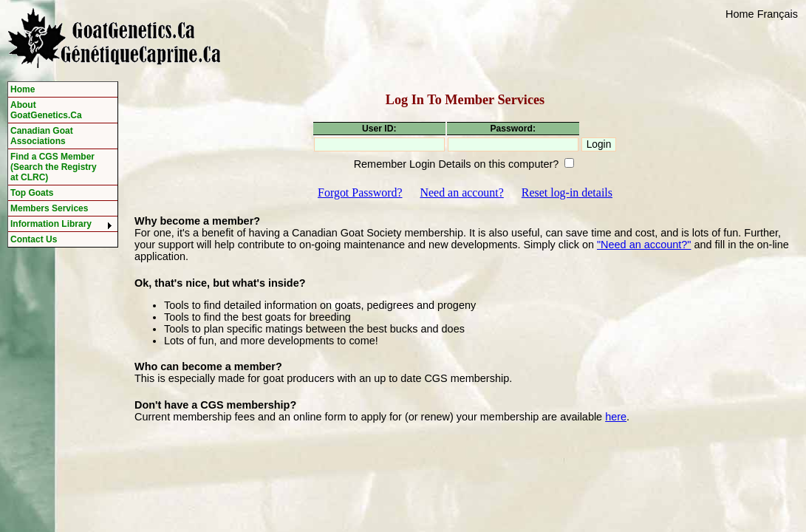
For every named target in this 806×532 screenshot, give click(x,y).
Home (740, 14)
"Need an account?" (644, 245)
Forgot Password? (360, 192)
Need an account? (461, 192)
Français (778, 14)
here (616, 417)
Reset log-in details (567, 192)
